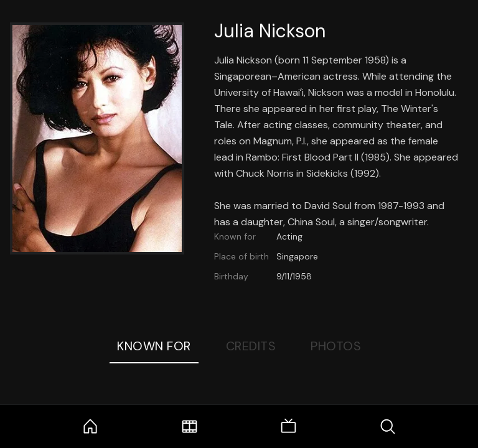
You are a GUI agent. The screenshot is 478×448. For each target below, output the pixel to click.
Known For (154, 346)
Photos (336, 346)
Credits (251, 346)
